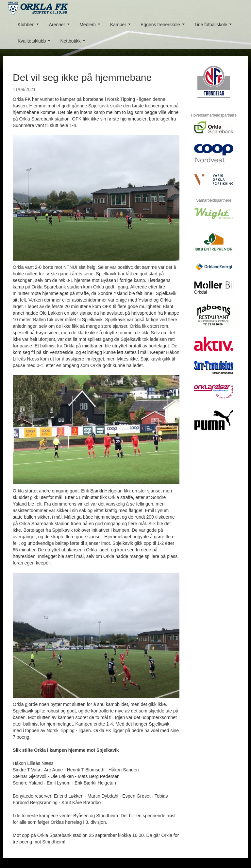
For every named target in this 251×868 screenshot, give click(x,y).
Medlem (91, 26)
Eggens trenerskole (164, 26)
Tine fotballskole (214, 26)
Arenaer (60, 26)
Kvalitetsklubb (35, 43)
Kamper (122, 26)
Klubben (30, 26)
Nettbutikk (74, 43)
